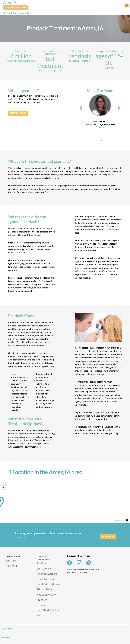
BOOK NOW (18, 113)
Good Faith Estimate (48, 584)
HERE (127, 522)
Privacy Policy (45, 589)
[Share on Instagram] (80, 563)
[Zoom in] (3, 483)
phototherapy (109, 361)
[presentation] (81, 107)
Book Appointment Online (21, 13)
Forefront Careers (47, 574)
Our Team (12, 560)
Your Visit (12, 566)
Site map (41, 605)
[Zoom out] (3, 487)
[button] (98, 140)
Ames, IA (10, 2)
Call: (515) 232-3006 (16, 7)
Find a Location (45, 579)
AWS (122, 522)
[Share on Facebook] (70, 563)
